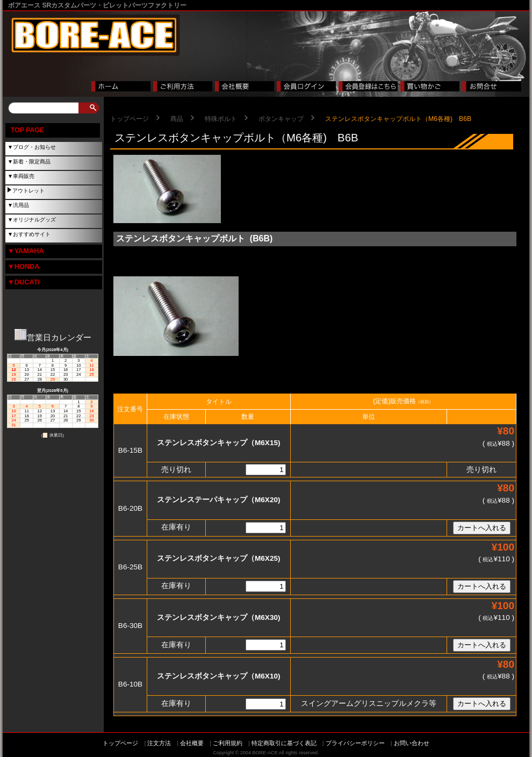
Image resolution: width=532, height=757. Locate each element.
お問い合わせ (412, 743)
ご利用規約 (228, 743)
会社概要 (192, 743)
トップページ (130, 119)
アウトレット (28, 191)
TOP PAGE (27, 130)
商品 (177, 119)
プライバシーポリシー (355, 743)
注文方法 (159, 743)
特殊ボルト (221, 119)
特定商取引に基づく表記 (284, 743)
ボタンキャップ (281, 119)
